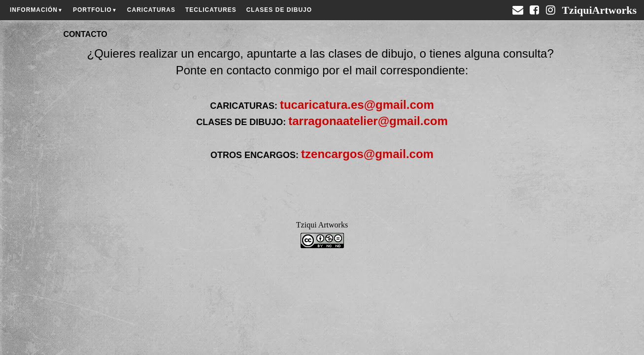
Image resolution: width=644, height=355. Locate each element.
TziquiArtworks (599, 6)
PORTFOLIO (95, 10)
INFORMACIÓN (36, 10)
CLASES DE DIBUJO (279, 10)
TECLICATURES (211, 10)
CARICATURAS (151, 10)
